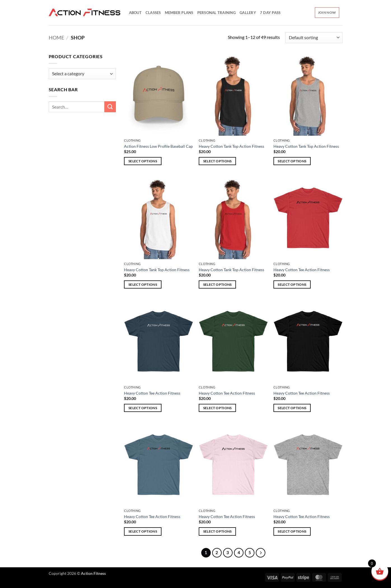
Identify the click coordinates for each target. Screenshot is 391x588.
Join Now (327, 12)
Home (56, 38)
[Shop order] (314, 38)
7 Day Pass (270, 13)
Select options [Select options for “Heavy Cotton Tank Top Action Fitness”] (217, 161)
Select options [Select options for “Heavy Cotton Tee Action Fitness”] (292, 284)
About (135, 13)
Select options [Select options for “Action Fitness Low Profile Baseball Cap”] (143, 161)
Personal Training (216, 13)
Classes (153, 13)
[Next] (261, 553)
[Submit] (110, 107)
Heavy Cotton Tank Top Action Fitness (231, 146)
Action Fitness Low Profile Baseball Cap (158, 146)
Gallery (248, 13)
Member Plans (179, 13)
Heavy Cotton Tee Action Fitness (302, 270)
